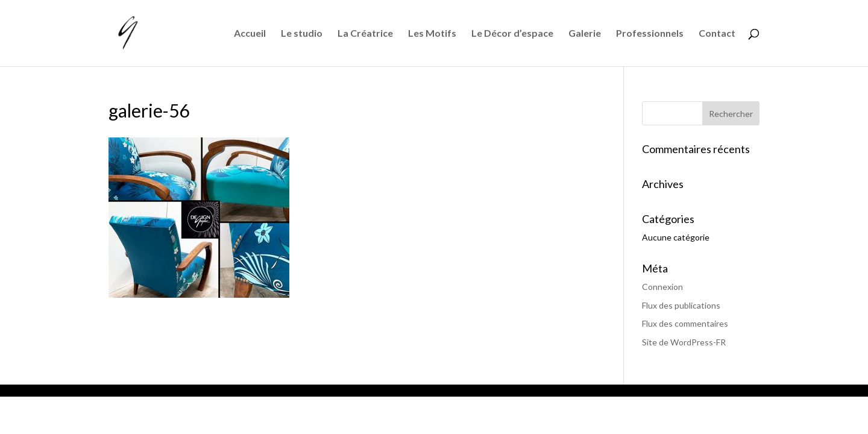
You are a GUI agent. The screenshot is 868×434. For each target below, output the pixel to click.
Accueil (250, 34)
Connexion (662, 287)
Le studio (302, 34)
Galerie (585, 34)
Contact (717, 34)
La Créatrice (365, 34)
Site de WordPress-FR (684, 342)
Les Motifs (432, 34)
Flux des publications (681, 305)
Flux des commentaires (685, 323)
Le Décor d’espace (512, 34)
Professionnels (650, 34)
